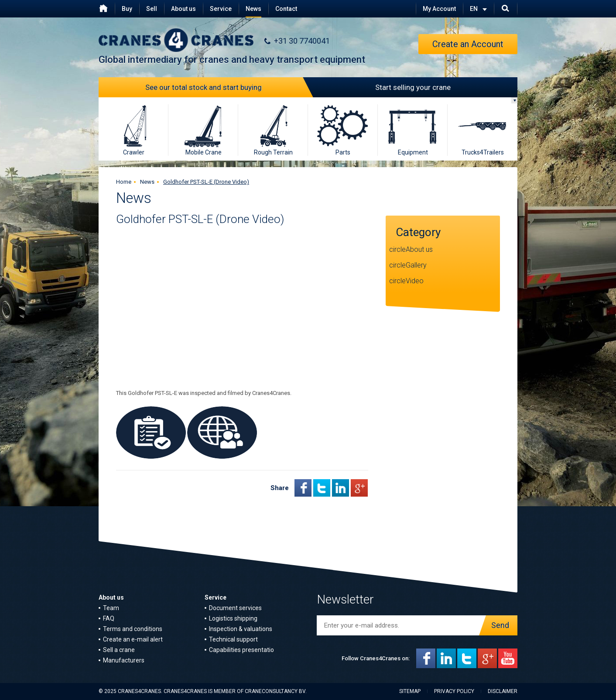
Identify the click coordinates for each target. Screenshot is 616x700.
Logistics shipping (233, 618)
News (253, 9)
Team (111, 608)
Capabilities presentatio (241, 650)
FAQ (109, 618)
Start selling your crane (379, 87)
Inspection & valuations (241, 629)
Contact (286, 9)
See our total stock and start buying (227, 87)
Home (124, 182)
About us (183, 9)
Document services (235, 608)
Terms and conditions (133, 629)
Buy (127, 9)
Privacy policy (454, 691)
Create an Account (468, 44)
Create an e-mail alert (133, 639)
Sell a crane (119, 650)
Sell (152, 9)
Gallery (416, 265)
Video (415, 281)
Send (498, 625)
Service (221, 9)
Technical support (233, 639)
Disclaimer (503, 691)
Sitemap (410, 691)
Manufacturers (124, 660)
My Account (439, 9)
